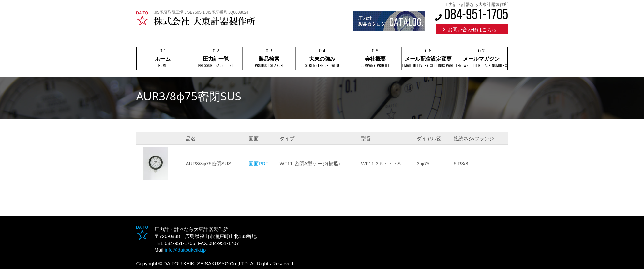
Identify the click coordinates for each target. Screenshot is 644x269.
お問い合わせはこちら (472, 30)
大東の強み (322, 59)
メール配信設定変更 (428, 59)
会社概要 (375, 59)
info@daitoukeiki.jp (185, 250)
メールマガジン (481, 59)
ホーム (163, 59)
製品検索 (269, 59)
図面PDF (259, 164)
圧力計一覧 (216, 59)
